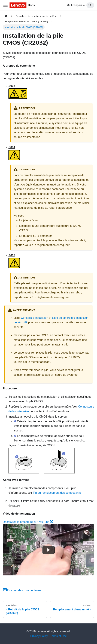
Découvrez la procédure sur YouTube (28, 522)
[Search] (90, 5)
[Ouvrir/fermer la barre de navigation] (5, 5)
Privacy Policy (39, 636)
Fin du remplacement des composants (57, 493)
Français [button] (74, 5)
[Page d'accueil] (6, 16)
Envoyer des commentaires (22, 590)
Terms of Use (58, 636)
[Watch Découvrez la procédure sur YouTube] (48, 550)
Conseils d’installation (35, 318)
